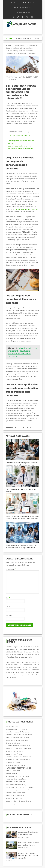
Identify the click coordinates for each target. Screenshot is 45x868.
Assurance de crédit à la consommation (18, 748)
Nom (8, 598)
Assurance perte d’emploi (14, 754)
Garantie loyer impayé (13, 743)
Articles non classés (12, 727)
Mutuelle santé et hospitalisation (16, 779)
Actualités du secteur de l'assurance (17, 732)
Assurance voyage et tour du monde (17, 804)
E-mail (8, 607)
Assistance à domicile (13, 771)
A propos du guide (26, 2)
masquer (26, 132)
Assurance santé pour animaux (16, 793)
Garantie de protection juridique (16, 765)
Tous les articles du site (22, 7)
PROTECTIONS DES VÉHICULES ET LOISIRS (20, 787)
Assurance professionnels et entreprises (19, 48)
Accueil (14, 2)
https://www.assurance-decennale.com (26, 209)
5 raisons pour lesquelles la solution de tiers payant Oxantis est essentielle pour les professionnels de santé (22, 518)
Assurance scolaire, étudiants (15, 795)
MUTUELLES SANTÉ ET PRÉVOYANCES (18, 768)
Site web (9, 615)
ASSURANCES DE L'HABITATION (16, 729)
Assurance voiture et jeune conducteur (18, 801)
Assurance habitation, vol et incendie (18, 737)
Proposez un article (23, 12)
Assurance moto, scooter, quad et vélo (18, 790)
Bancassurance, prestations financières (18, 760)
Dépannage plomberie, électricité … (18, 740)
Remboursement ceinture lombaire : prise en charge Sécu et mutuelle (29, 856)
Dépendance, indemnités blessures (17, 776)
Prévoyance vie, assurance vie (15, 782)
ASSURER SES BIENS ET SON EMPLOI (25, 45)
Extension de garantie (13, 762)
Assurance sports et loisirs (14, 798)
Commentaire (11, 569)
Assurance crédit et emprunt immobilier (19, 735)
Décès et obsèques (12, 773)
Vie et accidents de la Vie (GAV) (16, 785)
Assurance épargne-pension (15, 751)
